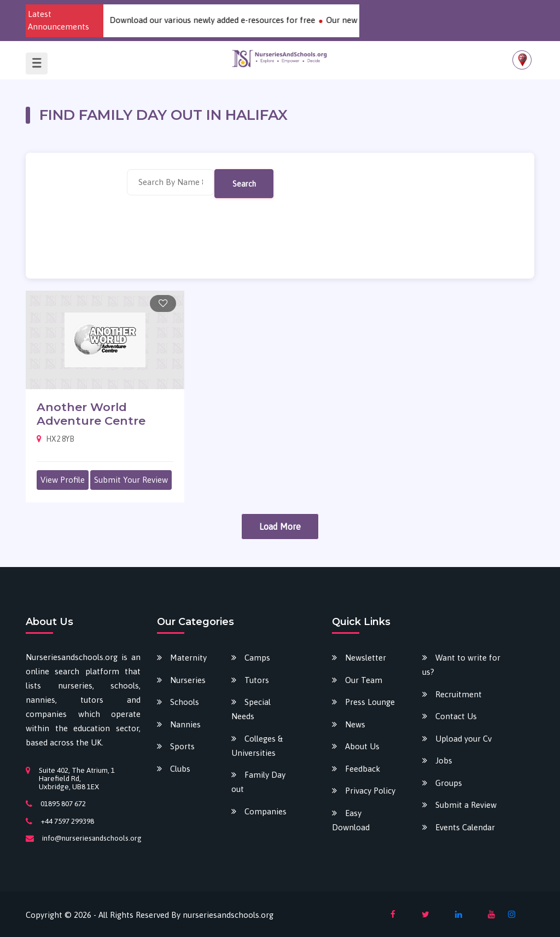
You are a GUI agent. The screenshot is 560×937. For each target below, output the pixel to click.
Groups (449, 783)
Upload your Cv (463, 739)
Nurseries (188, 680)
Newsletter (366, 658)
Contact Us (456, 716)
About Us (362, 746)
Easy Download (351, 820)
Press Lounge (370, 702)
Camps (257, 658)
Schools (185, 702)
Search (244, 183)
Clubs (180, 769)
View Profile (63, 480)
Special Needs (251, 709)
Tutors (257, 680)
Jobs (444, 760)
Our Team (364, 680)
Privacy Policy (370, 791)
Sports (182, 746)
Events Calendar (465, 827)
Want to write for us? (461, 665)
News (355, 724)
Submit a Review (466, 805)
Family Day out (258, 782)
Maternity (188, 658)
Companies (266, 811)
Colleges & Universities (257, 746)
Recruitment (459, 694)
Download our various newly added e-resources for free (219, 20)
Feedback (363, 769)
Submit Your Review (131, 480)
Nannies (185, 724)
